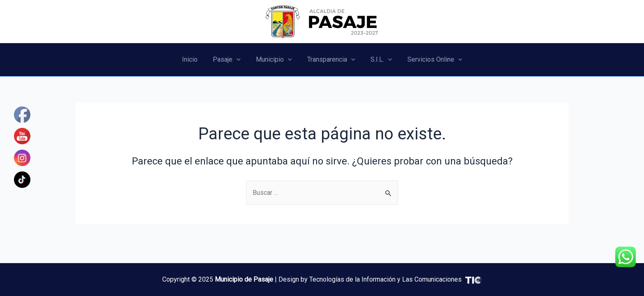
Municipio (275, 60)
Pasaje (230, 60)
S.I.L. (378, 60)
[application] (240, 60)
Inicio (195, 59)
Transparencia (330, 60)
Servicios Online (429, 60)
